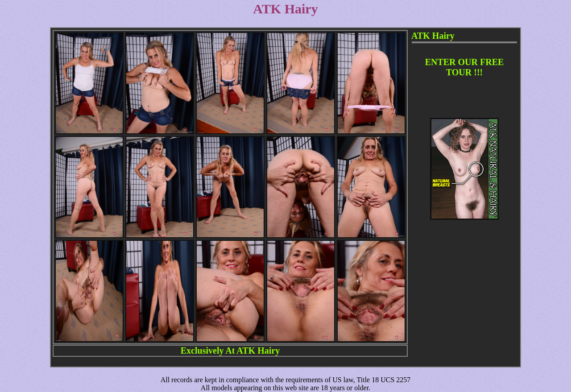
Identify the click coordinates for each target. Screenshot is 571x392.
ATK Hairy (258, 351)
